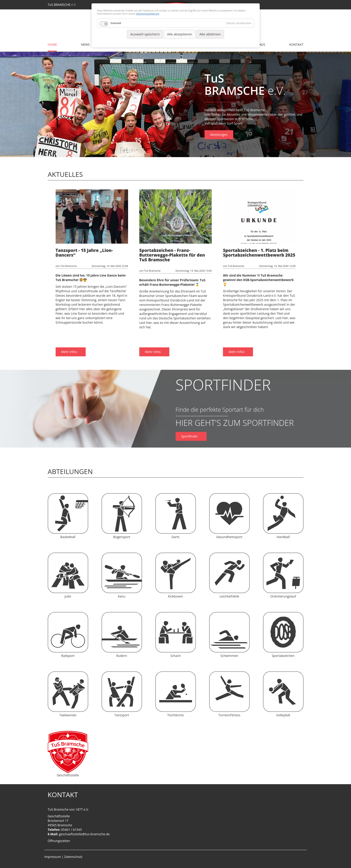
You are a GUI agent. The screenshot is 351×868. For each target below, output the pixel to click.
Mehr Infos (69, 334)
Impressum (53, 857)
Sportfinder (190, 436)
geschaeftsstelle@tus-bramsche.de (84, 834)
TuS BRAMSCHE (62, 5)
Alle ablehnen (210, 34)
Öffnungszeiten (59, 841)
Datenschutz (73, 857)
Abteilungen (219, 135)
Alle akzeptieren (180, 34)
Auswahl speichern (145, 34)
